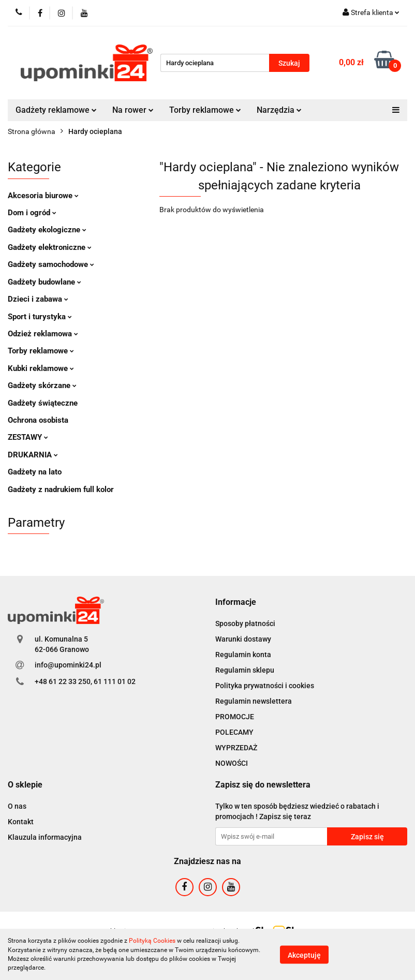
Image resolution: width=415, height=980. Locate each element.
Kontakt (21, 822)
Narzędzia (279, 110)
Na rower (133, 110)
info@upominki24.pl (68, 665)
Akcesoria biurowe (43, 196)
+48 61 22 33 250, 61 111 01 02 (85, 681)
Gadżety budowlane (45, 282)
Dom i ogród (32, 213)
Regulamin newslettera (254, 701)
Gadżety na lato (35, 472)
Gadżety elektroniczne (50, 247)
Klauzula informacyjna (45, 837)
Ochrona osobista (38, 420)
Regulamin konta (243, 655)
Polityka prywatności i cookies (265, 686)
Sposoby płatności (245, 623)
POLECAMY (234, 732)
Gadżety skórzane (42, 385)
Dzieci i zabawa (38, 299)
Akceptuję (304, 955)
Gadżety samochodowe (51, 264)
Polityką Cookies (152, 941)
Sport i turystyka (40, 317)
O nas (17, 806)
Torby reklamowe (205, 110)
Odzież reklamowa (43, 334)
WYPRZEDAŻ (236, 748)
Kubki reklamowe (41, 368)
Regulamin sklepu (245, 670)
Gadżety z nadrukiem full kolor (61, 489)
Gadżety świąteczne (43, 403)
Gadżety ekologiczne (47, 230)
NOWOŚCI (232, 763)
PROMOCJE (235, 717)
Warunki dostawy (243, 639)
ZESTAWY (28, 437)
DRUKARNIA (33, 455)
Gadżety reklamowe (56, 110)
